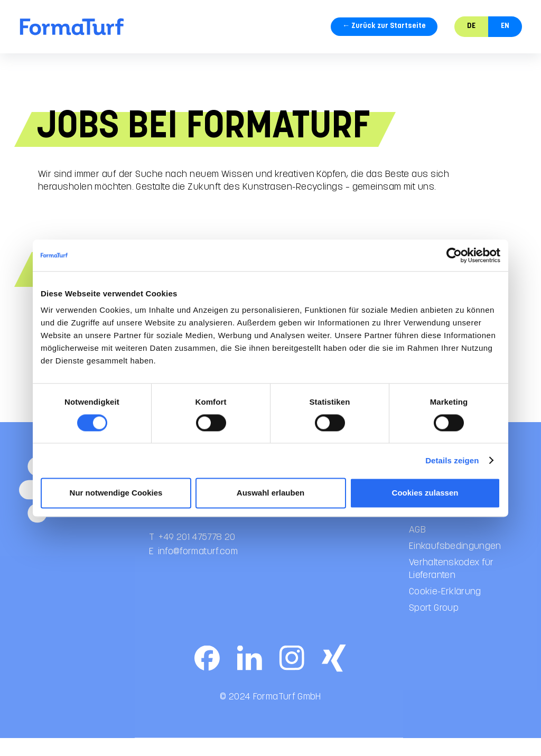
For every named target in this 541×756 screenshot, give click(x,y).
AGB (417, 540)
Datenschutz (436, 523)
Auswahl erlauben (270, 493)
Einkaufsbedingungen (455, 556)
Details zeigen (452, 460)
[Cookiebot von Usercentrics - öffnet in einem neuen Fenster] (454, 255)
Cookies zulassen (425, 493)
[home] (72, 27)
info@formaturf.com (198, 561)
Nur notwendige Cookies (116, 493)
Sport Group (434, 618)
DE (471, 26)
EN (505, 26)
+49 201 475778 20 (197, 547)
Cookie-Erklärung (445, 602)
